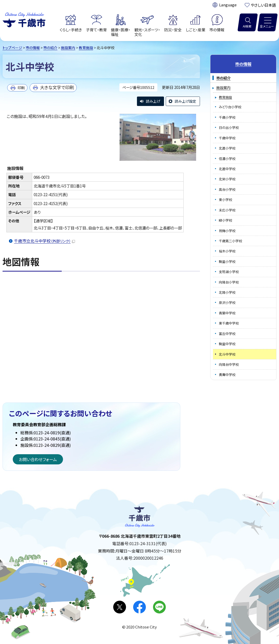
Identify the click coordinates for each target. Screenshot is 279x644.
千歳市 (24, 19)
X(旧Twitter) (120, 607)
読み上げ (153, 101)
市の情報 (33, 48)
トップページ (12, 48)
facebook (139, 607)
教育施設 (86, 48)
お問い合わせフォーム (38, 459)
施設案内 (68, 48)
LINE (159, 607)
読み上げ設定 (185, 101)
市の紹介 (50, 48)
